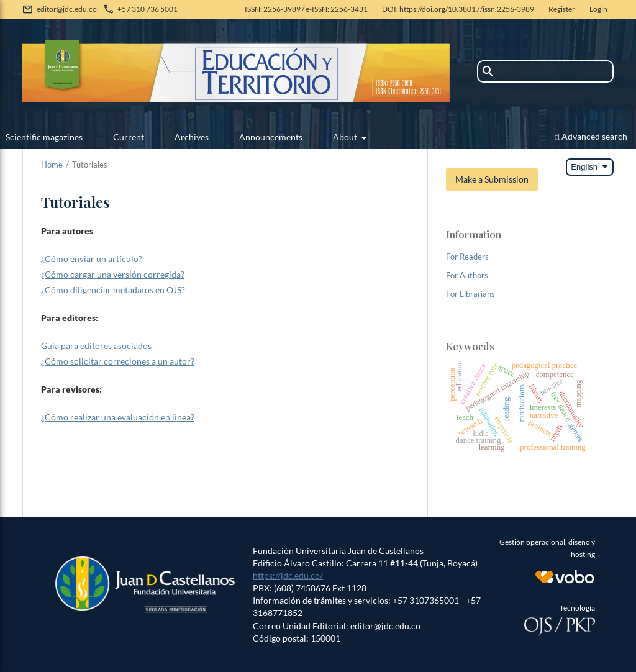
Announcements (271, 137)
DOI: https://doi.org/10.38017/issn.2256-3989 (458, 9)
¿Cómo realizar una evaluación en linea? (118, 417)
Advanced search (591, 136)
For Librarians (470, 294)
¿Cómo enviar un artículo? (92, 259)
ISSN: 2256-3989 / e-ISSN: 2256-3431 (306, 9)
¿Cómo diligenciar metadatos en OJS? (113, 290)
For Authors (467, 275)
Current (129, 137)
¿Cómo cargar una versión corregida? (113, 274)
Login (598, 9)
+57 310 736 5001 (148, 9)
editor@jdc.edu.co (67, 9)
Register (562, 9)
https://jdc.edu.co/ (288, 575)
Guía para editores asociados (96, 346)
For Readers (467, 257)
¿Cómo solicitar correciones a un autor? (118, 361)
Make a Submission (492, 179)
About (346, 137)
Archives (192, 137)
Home (52, 165)
